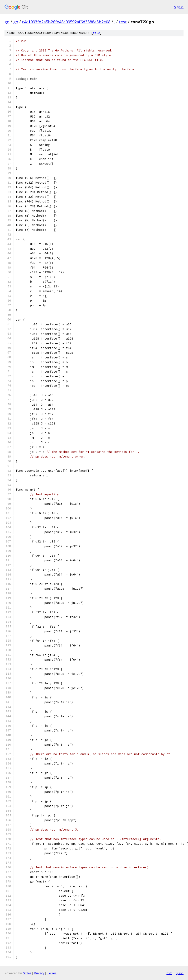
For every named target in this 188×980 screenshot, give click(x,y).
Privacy (39, 973)
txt (169, 973)
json (180, 973)
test (123, 22)
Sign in (179, 7)
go (7, 22)
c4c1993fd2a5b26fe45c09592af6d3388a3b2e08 (66, 22)
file (96, 33)
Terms (52, 973)
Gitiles (27, 973)
